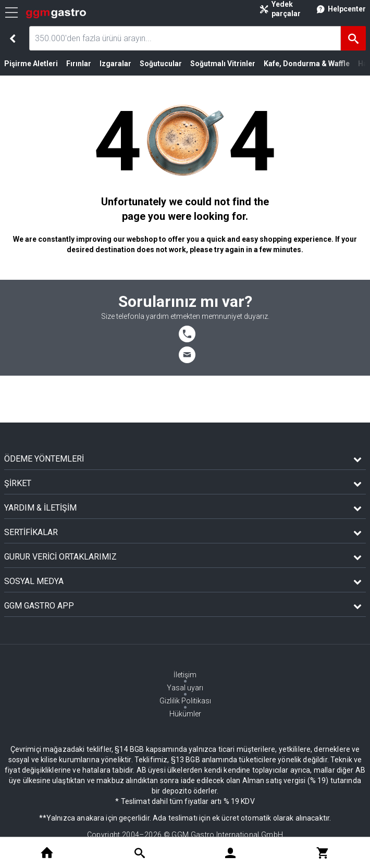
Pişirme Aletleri (31, 64)
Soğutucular (161, 64)
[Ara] (353, 38)
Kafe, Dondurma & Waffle (307, 64)
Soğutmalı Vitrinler (223, 64)
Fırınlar (79, 64)
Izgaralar (115, 64)
